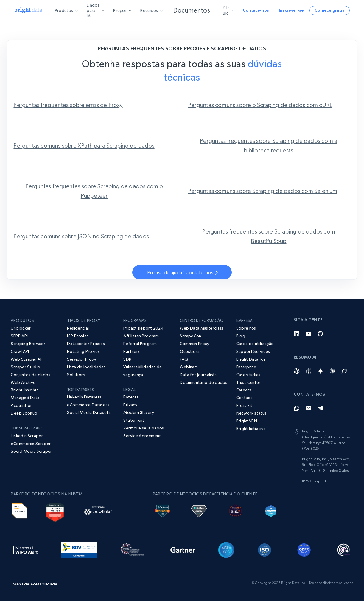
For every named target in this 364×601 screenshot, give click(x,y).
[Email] (309, 408)
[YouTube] (309, 334)
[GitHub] (321, 334)
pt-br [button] (227, 10)
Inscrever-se (291, 10)
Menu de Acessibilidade (35, 584)
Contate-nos (256, 10)
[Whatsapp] (297, 408)
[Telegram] (321, 408)
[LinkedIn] (297, 334)
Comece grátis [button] (330, 10)
